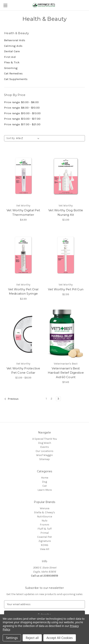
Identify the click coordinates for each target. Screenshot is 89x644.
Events (45, 447)
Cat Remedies (13, 73)
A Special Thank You (45, 439)
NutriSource (44, 517)
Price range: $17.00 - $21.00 (22, 124)
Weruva (45, 508)
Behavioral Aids (15, 40)
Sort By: (11, 138)
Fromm (44, 525)
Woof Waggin (44, 455)
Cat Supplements (16, 79)
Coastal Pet (44, 537)
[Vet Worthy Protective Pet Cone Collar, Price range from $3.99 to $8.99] (23, 334)
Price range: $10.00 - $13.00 (22, 113)
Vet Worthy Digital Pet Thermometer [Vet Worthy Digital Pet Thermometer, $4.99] (23, 212)
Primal (45, 533)
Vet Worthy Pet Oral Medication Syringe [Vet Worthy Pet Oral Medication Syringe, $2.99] (23, 292)
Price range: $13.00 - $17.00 (22, 119)
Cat (45, 486)
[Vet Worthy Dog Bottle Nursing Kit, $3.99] (66, 176)
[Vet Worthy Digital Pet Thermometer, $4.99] (23, 176)
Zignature (45, 541)
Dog (44, 482)
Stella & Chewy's (44, 512)
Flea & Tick (12, 62)
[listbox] (29, 138)
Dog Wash (45, 443)
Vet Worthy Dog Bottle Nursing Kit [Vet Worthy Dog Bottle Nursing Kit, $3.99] (66, 212)
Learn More (45, 490)
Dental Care (12, 51)
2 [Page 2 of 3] (51, 399)
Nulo (44, 521)
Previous (11, 399)
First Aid (10, 57)
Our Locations (44, 451)
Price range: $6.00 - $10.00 (22, 108)
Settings (12, 638)
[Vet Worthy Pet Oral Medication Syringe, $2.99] (23, 255)
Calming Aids (13, 46)
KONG (44, 545)
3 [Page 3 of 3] (58, 399)
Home (45, 478)
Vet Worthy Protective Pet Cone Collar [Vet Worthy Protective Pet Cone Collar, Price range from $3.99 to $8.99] (23, 371)
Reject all (32, 638)
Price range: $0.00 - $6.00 (21, 102)
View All (45, 549)
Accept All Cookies (60, 638)
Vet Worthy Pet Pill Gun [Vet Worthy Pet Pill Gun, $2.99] (66, 289)
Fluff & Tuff (45, 529)
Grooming (11, 68)
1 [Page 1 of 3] (46, 399)
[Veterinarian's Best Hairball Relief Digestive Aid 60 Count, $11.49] (66, 334)
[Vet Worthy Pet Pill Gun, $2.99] (66, 255)
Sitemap (44, 459)
